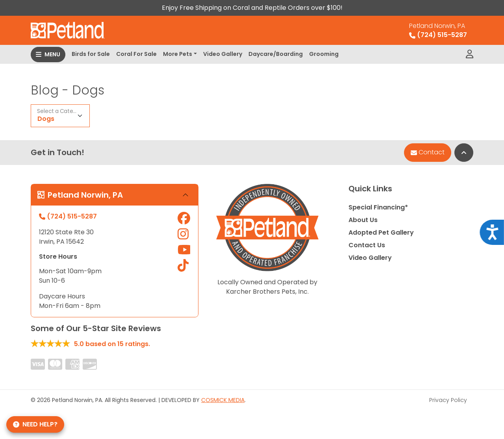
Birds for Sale (91, 54)
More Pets (178, 54)
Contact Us (367, 245)
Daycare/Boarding (276, 54)
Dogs (46, 119)
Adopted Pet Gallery (381, 232)
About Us (363, 220)
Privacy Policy (448, 400)
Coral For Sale (136, 54)
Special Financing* (378, 207)
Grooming (324, 54)
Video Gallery (223, 54)
